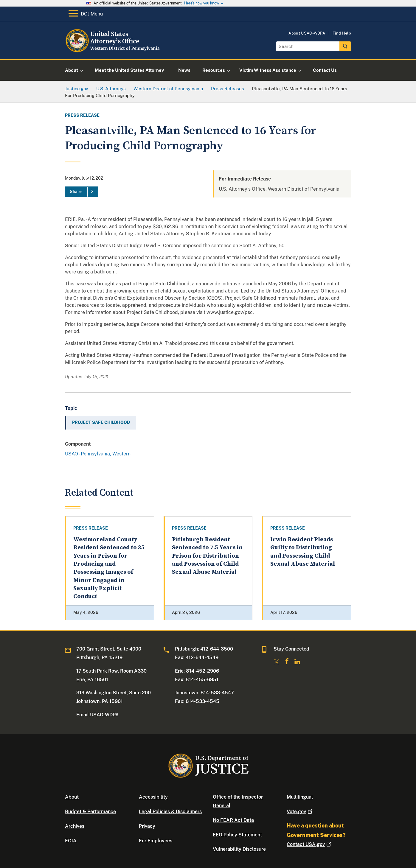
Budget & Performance (90, 812)
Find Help (342, 33)
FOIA (71, 841)
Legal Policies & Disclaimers (170, 812)
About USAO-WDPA (307, 33)
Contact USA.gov (310, 844)
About (72, 797)
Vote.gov (300, 812)
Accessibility (153, 797)
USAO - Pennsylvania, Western (98, 454)
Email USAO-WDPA (98, 715)
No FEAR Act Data (233, 820)
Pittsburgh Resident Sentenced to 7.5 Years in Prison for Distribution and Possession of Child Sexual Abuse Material (207, 556)
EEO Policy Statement (237, 835)
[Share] (82, 192)
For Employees (156, 841)
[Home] (113, 52)
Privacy (147, 826)
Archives (75, 826)
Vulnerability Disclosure (239, 849)
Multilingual (300, 797)
